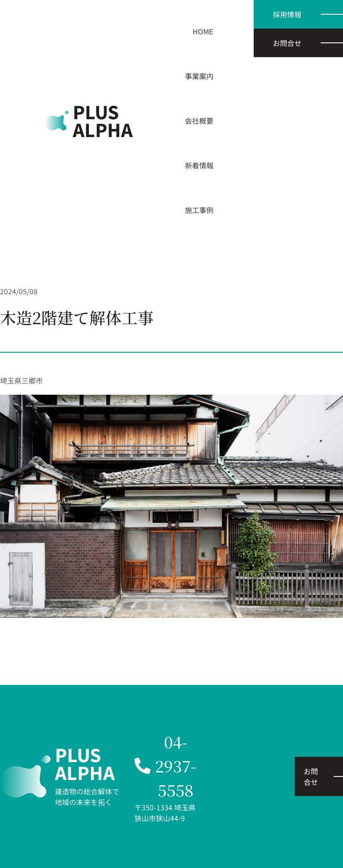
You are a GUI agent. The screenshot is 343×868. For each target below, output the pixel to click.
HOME (203, 31)
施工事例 (199, 210)
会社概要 (199, 121)
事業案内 (199, 76)
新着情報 (199, 165)
